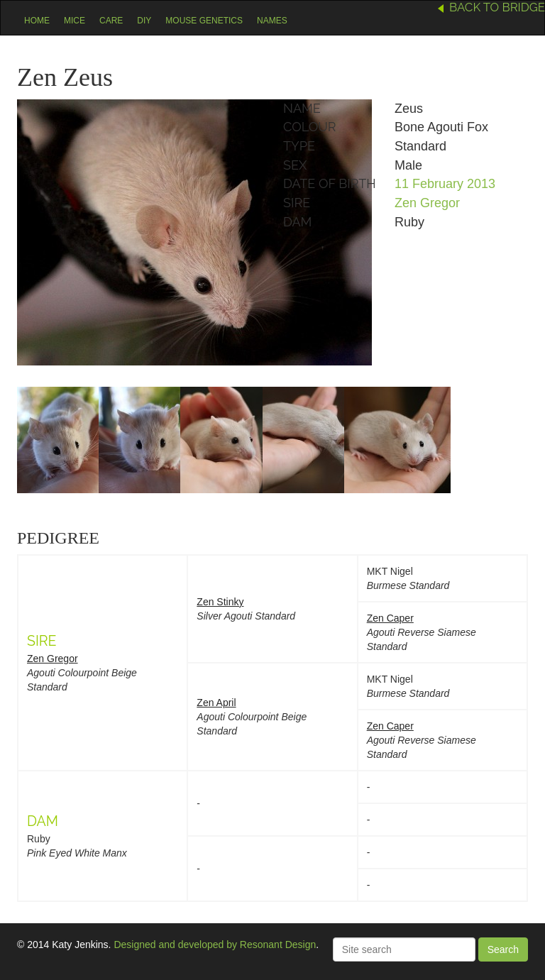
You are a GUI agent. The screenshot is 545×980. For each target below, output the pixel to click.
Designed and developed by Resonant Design (215, 945)
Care (111, 21)
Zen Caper (390, 618)
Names (272, 21)
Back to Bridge (497, 7)
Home (37, 21)
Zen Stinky (220, 602)
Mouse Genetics (204, 21)
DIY (144, 21)
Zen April (216, 703)
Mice (75, 21)
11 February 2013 (445, 184)
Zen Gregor (427, 203)
